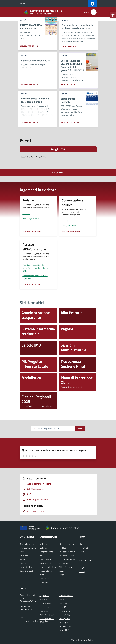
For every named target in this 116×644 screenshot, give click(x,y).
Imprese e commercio (68, 552)
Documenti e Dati (26, 571)
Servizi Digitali (65, 611)
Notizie (82, 544)
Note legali (64, 622)
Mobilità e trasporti (67, 556)
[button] (113, 15)
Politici (22, 559)
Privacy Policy (65, 619)
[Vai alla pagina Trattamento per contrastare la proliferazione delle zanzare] (71, 45)
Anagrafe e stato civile (46, 554)
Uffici (22, 552)
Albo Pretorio (65, 603)
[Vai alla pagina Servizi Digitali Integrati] (69, 122)
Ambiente (43, 548)
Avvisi (82, 552)
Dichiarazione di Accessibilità (66, 628)
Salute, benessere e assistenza (67, 561)
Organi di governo (27, 544)
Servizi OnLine (65, 607)
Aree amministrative (28, 548)
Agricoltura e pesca (47, 544)
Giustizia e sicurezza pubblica (67, 546)
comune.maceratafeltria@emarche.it (34, 621)
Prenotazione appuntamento (45, 601)
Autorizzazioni (45, 563)
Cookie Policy (65, 615)
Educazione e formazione (45, 580)
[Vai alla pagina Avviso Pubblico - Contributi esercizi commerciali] (30, 122)
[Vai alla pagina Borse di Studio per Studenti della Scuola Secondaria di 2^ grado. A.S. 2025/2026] (69, 83)
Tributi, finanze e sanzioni (66, 569)
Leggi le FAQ (45, 596)
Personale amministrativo (26, 565)
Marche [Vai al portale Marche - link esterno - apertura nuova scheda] (22, 4)
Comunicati (84, 548)
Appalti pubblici (46, 559)
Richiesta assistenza (48, 615)
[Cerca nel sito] (94, 12)
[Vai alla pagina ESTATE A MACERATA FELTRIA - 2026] (29, 45)
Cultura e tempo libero (46, 573)
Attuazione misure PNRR (47, 620)
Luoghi (82, 568)
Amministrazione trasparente (66, 597)
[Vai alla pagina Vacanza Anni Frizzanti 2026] (30, 83)
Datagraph (92, 640)
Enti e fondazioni (26, 556)
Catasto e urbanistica (48, 567)
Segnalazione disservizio (45, 609)
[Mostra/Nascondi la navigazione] (3, 12)
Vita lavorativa (65, 579)
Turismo (62, 575)
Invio (80, 428)
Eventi (82, 572)
